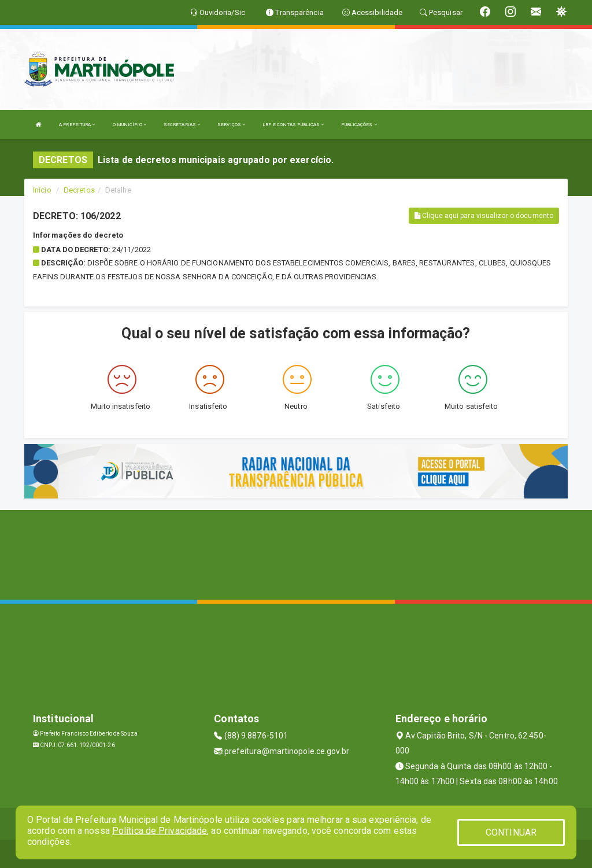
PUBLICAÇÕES (359, 125)
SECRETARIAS (182, 125)
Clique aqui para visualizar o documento (484, 216)
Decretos (79, 190)
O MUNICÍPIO (129, 125)
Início (42, 190)
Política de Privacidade (160, 831)
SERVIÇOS (231, 125)
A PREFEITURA (77, 125)
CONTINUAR (511, 832)
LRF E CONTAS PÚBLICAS (293, 125)
